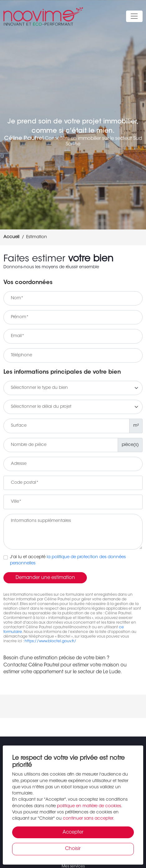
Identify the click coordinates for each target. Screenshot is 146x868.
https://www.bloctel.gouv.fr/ (50, 641)
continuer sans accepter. (89, 819)
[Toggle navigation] (134, 16)
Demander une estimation (45, 578)
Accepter (73, 832)
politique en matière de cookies (89, 806)
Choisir (73, 849)
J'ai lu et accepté (68, 560)
